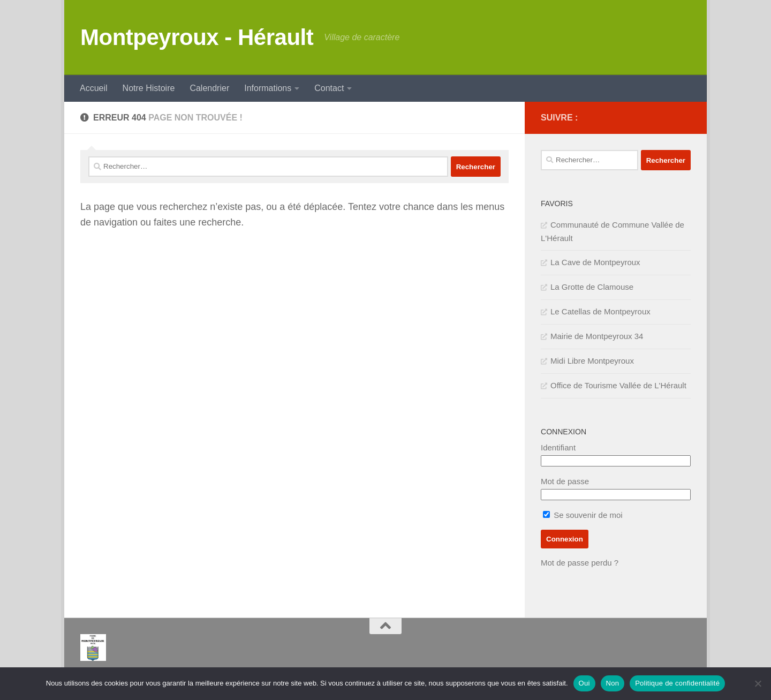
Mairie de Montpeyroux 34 (597, 336)
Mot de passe (565, 481)
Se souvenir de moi (583, 515)
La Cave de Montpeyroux (595, 262)
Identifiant (558, 447)
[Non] (758, 683)
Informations (268, 88)
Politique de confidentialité (677, 683)
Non (613, 683)
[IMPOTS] (667, 118)
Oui (584, 683)
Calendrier (209, 88)
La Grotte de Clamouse (592, 287)
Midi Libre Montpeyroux (592, 361)
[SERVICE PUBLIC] (684, 117)
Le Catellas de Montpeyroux (600, 311)
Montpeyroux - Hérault (197, 37)
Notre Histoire (149, 88)
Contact (329, 88)
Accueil (94, 88)
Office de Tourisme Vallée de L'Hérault (618, 385)
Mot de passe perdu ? (580, 563)
